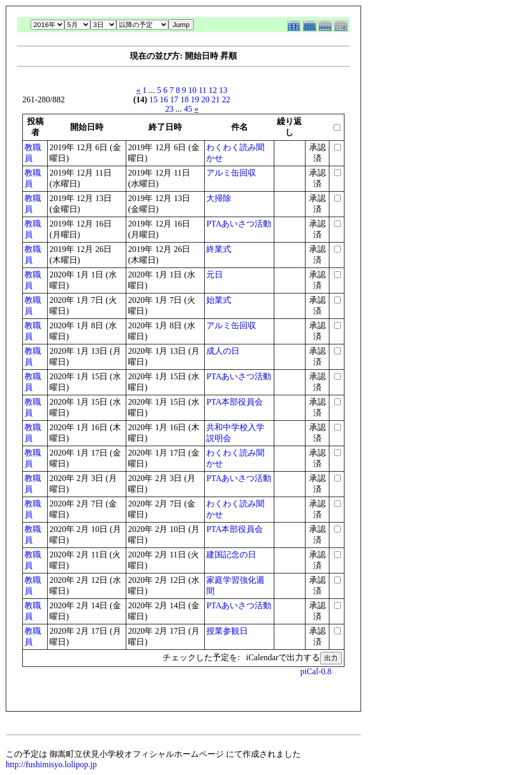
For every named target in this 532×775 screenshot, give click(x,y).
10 (192, 90)
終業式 (219, 249)
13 (223, 90)
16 (164, 99)
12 (213, 90)
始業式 (219, 300)
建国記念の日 (231, 554)
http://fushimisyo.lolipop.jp (51, 764)
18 (184, 99)
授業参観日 (227, 631)
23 (169, 109)
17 (174, 99)
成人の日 (223, 351)
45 (188, 109)
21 (216, 99)
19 (195, 99)
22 (226, 99)
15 (153, 99)
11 (202, 90)
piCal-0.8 (316, 671)
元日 (215, 275)
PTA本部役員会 (235, 402)
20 (205, 99)
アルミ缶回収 (231, 173)
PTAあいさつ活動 (239, 224)
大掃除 (219, 198)
